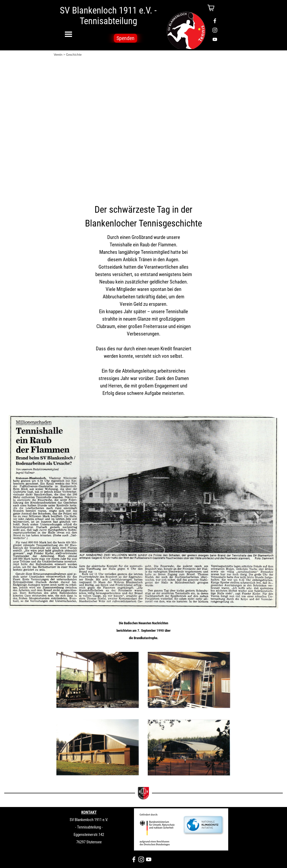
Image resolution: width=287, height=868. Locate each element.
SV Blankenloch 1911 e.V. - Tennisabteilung (109, 16)
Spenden (125, 38)
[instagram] (215, 30)
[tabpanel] (143, 125)
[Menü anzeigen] (68, 34)
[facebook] (215, 21)
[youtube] (215, 39)
